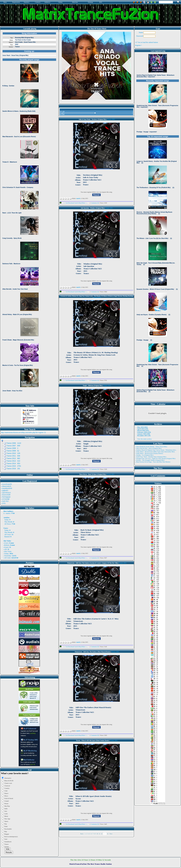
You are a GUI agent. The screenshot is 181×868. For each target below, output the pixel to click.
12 (102, 834)
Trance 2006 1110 (14, 443)
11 (99, 834)
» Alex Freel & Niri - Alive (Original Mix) (148, 448)
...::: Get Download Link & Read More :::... (75, 203)
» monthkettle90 (7, 488)
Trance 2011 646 (13, 456)
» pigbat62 (5, 490)
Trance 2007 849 (13, 446)
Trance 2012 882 (13, 458)
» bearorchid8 (6, 495)
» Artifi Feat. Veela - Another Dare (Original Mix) (151, 457)
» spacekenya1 (6, 493)
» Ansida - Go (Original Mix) (144, 455)
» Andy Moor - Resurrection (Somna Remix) (149, 453)
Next (111, 834)
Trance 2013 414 (13, 461)
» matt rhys (5, 501)
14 (108, 834)
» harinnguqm (6, 497)
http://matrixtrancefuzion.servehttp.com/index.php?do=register (22, 432)
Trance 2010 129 (13, 453)
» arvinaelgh (5, 499)
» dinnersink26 (6, 486)
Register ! (139, 45)
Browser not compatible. (29, 216)
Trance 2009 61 (13, 451)
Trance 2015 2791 (14, 466)
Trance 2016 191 (13, 469)
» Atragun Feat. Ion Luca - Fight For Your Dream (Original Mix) (155, 458)
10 (97, 834)
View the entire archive (145, 439)
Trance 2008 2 (12, 448)
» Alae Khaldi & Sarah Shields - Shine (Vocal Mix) (151, 447)
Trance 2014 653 (13, 464)
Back (82, 834)
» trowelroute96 (6, 484)
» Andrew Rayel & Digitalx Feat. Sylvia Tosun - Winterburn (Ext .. (156, 450)
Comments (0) (95, 203)
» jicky (3, 503)
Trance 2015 (111, 119)
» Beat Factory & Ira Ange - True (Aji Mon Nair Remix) (153, 462)
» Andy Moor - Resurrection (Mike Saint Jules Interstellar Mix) (155, 452)
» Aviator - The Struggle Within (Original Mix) (150, 460)
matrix (8, 513)
